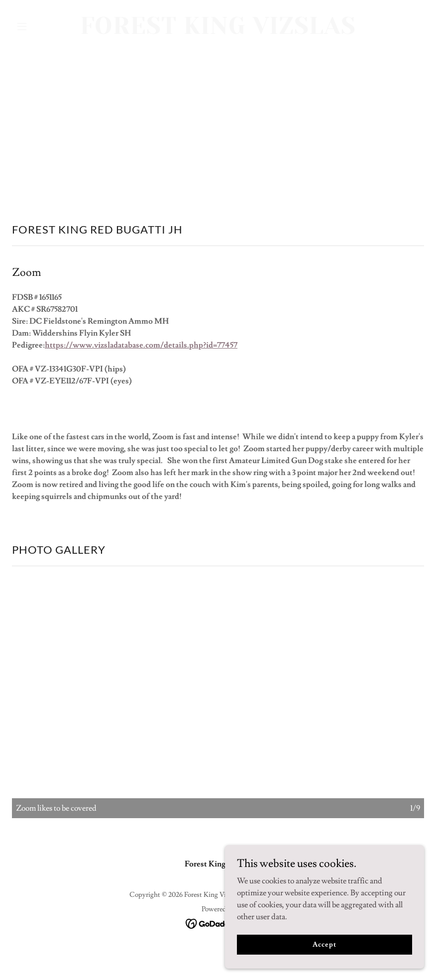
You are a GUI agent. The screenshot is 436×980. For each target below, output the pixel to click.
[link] (218, 31)
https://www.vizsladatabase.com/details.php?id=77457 (141, 345)
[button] (43, 26)
